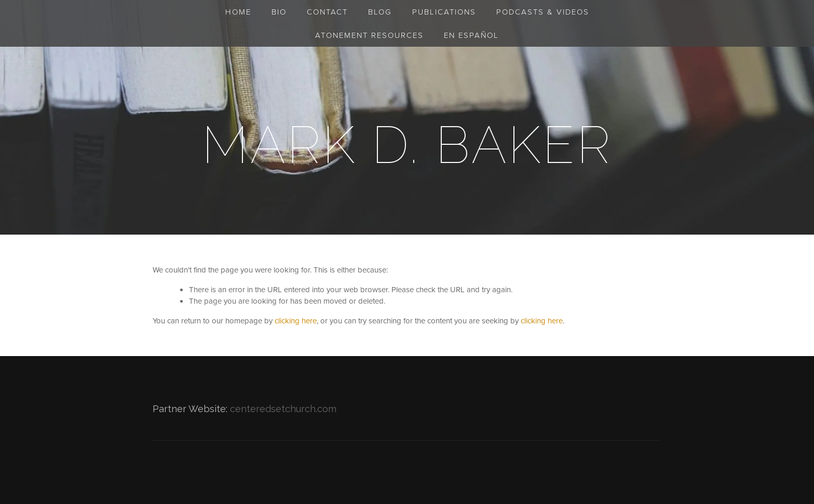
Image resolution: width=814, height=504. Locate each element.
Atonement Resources (369, 35)
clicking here (296, 321)
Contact (327, 12)
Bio (279, 12)
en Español (471, 35)
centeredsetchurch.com (283, 409)
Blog (380, 12)
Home (238, 12)
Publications (444, 12)
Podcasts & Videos (543, 12)
